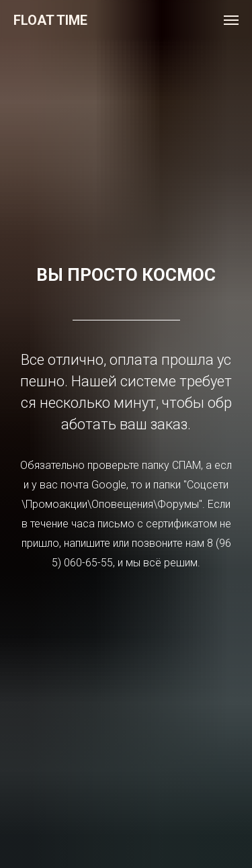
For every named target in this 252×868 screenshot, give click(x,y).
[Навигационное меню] (231, 20)
